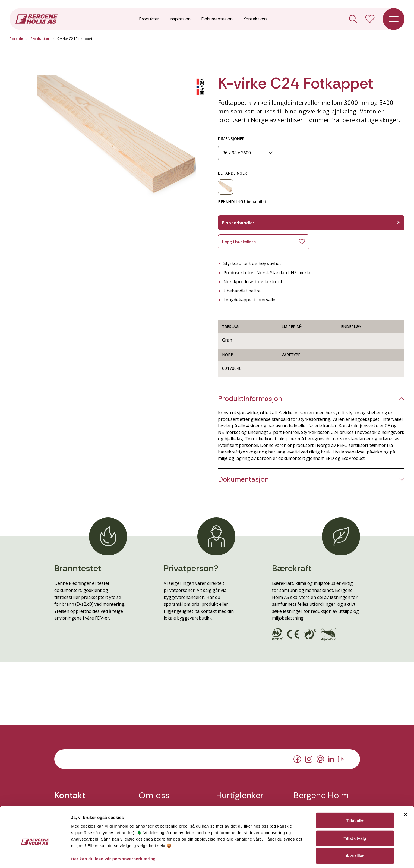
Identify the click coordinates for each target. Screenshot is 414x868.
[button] (116, 140)
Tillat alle (355, 795)
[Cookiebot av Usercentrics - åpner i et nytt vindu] (35, 857)
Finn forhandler (311, 223)
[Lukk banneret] (406, 789)
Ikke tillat (355, 830)
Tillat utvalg (355, 812)
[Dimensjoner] (247, 153)
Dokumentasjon (217, 19)
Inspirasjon (180, 19)
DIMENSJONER (231, 139)
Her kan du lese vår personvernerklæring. (114, 833)
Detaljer (289, 857)
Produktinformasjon (250, 399)
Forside (16, 39)
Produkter (149, 19)
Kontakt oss (255, 19)
